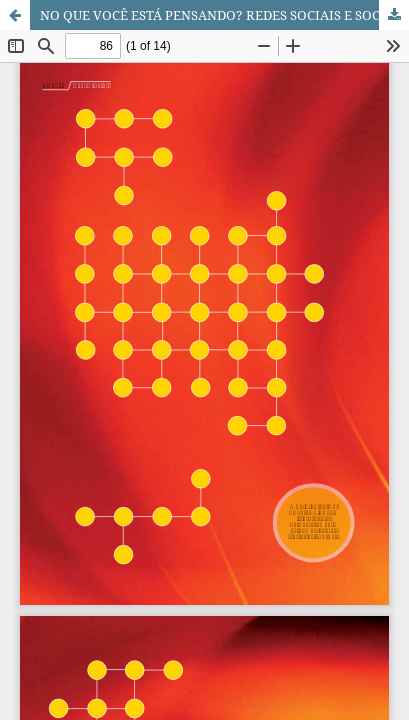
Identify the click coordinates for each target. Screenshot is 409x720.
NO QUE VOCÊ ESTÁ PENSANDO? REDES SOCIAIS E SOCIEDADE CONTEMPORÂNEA (224, 15)
